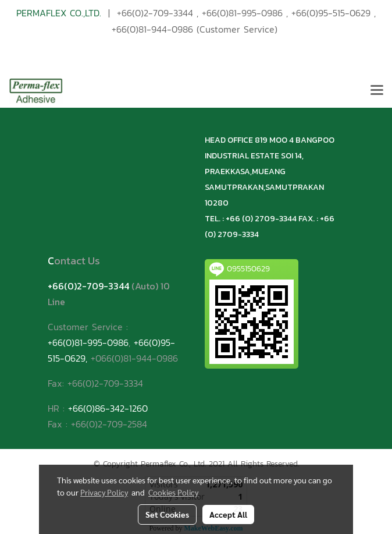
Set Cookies (167, 514)
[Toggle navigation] (377, 91)
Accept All (228, 514)
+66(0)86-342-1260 (108, 408)
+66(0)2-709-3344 (155, 13)
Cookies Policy (173, 492)
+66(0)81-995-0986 (242, 13)
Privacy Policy (104, 492)
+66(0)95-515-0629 (331, 13)
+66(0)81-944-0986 (152, 29)
